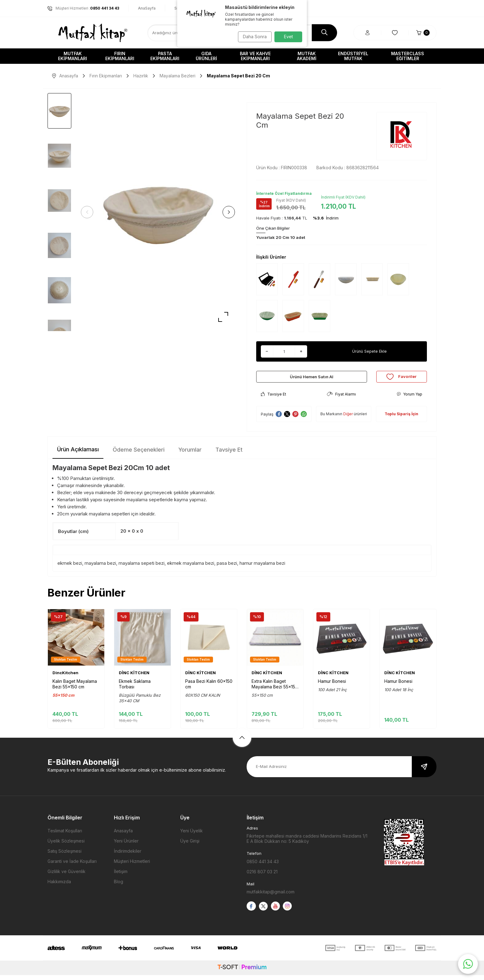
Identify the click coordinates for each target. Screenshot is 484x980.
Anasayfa (65, 76)
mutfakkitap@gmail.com (271, 897)
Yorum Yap (409, 399)
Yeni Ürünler (126, 846)
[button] (89, 212)
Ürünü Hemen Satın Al (311, 379)
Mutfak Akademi (307, 56)
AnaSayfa (147, 8)
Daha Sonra (253, 37)
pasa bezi (227, 568)
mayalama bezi (100, 568)
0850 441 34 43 (263, 867)
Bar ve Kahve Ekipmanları (255, 56)
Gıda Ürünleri (206, 56)
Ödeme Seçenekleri (139, 455)
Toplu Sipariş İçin (401, 419)
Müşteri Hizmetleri (132, 866)
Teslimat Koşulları (65, 836)
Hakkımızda (59, 887)
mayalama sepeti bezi (142, 568)
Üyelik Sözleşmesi (66, 846)
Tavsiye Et (273, 399)
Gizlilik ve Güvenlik (67, 877)
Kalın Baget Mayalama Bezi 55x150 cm (75, 689)
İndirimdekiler (128, 856)
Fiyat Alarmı (341, 399)
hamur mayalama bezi (262, 568)
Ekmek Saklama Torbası (135, 689)
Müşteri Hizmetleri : (83, 8)
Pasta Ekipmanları (165, 56)
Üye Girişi (190, 846)
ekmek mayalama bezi (191, 568)
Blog (119, 887)
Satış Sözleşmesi (65, 856)
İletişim (121, 877)
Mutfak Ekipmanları (73, 56)
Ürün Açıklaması (78, 455)
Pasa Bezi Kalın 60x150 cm (209, 689)
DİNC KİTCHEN (134, 678)
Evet (288, 37)
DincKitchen (65, 678)
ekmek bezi (70, 568)
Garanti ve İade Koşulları (72, 866)
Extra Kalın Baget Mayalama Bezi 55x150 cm (275, 689)
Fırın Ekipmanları (120, 56)
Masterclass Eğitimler (408, 56)
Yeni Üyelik (192, 836)
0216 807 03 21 (262, 877)
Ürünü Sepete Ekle (369, 351)
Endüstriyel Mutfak (353, 56)
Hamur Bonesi (332, 686)
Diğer (348, 419)
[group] (158, 212)
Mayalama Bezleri (177, 76)
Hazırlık (141, 76)
